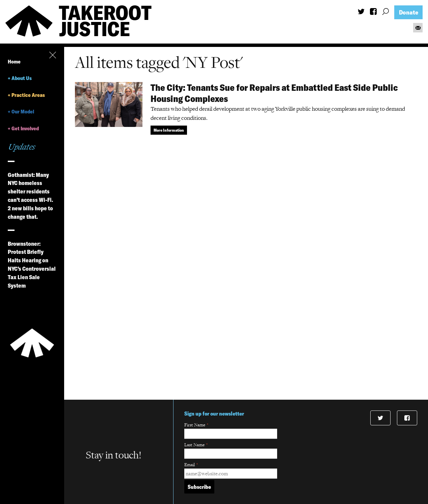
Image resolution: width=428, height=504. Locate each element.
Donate (409, 12)
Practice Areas (28, 95)
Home (14, 62)
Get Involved (25, 128)
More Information (169, 130)
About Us (22, 78)
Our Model (23, 112)
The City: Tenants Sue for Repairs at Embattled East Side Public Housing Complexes (274, 93)
